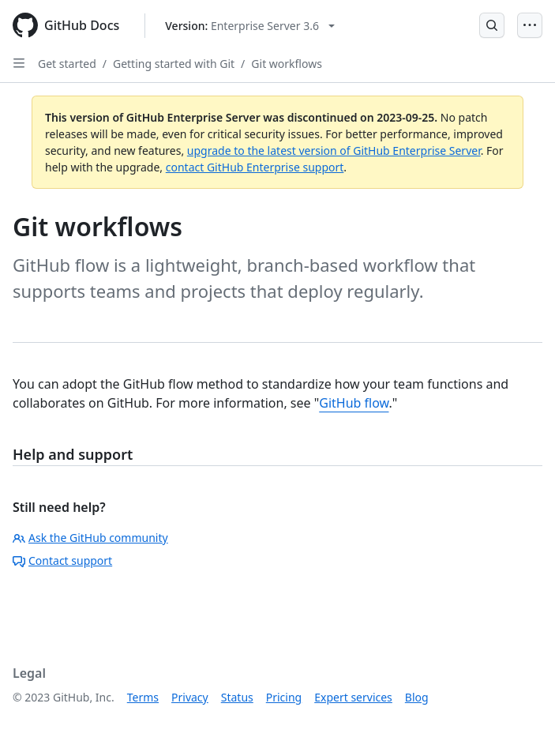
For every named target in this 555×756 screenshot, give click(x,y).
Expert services (353, 697)
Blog (417, 697)
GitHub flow (354, 403)
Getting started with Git (174, 64)
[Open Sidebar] (19, 63)
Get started (67, 64)
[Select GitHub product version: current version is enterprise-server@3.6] (250, 26)
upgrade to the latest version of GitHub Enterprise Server (334, 150)
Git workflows (287, 64)
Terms (143, 697)
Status (237, 697)
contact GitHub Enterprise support (255, 167)
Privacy (190, 697)
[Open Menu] (530, 25)
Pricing (284, 697)
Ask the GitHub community (90, 538)
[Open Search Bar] (492, 25)
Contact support (62, 560)
